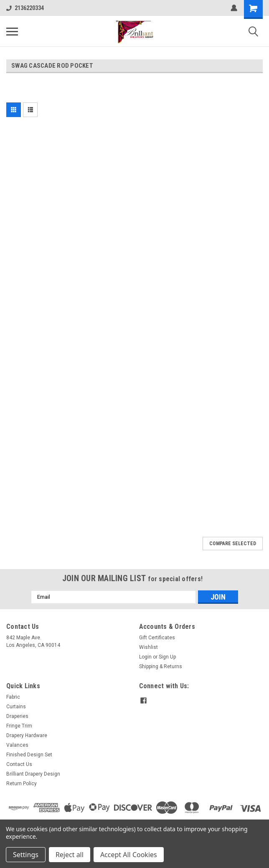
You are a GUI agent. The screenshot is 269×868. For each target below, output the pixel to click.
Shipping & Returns (161, 666)
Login (145, 657)
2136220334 (25, 8)
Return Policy (22, 784)
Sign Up (167, 657)
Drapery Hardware (27, 735)
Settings (26, 855)
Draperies (17, 716)
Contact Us (19, 764)
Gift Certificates (157, 638)
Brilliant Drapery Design (33, 774)
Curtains (16, 707)
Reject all (70, 855)
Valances (17, 745)
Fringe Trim (19, 726)
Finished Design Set (29, 755)
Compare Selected (233, 544)
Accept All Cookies (129, 855)
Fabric (13, 697)
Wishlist (148, 647)
